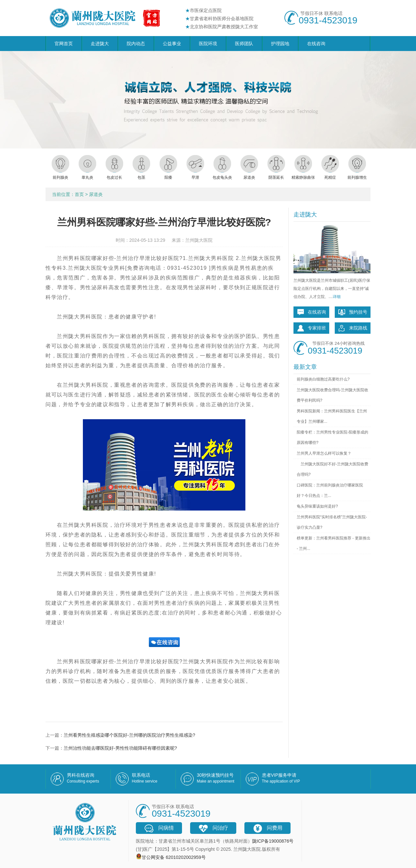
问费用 (267, 828)
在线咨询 (316, 44)
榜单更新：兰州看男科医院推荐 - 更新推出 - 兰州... (334, 543)
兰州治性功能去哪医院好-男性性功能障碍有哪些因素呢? (120, 748)
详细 (337, 297)
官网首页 (64, 44)
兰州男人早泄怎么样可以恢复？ (324, 453)
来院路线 (353, 328)
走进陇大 (100, 44)
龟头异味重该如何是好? (317, 506)
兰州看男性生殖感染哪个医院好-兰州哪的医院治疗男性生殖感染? (129, 735)
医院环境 (208, 44)
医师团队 (244, 44)
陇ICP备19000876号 (273, 841)
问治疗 (213, 828)
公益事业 (172, 44)
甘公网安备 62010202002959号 (174, 857)
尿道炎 (96, 194)
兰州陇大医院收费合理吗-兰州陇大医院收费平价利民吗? (332, 395)
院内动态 (136, 44)
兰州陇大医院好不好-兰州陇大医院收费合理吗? (332, 469)
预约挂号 (353, 312)
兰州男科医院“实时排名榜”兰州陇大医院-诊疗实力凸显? (332, 522)
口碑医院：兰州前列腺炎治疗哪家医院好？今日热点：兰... (330, 490)
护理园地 (280, 44)
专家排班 (311, 328)
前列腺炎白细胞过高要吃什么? (323, 379)
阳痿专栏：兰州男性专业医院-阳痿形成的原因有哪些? (332, 437)
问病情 (159, 828)
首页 (79, 194)
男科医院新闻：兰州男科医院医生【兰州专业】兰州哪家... (332, 416)
